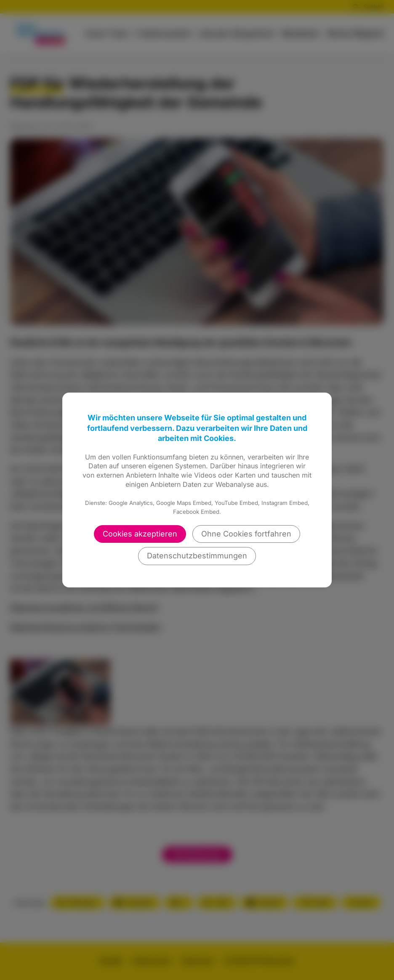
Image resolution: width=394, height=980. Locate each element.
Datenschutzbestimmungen (197, 556)
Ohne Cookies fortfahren (246, 534)
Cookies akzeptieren (140, 534)
